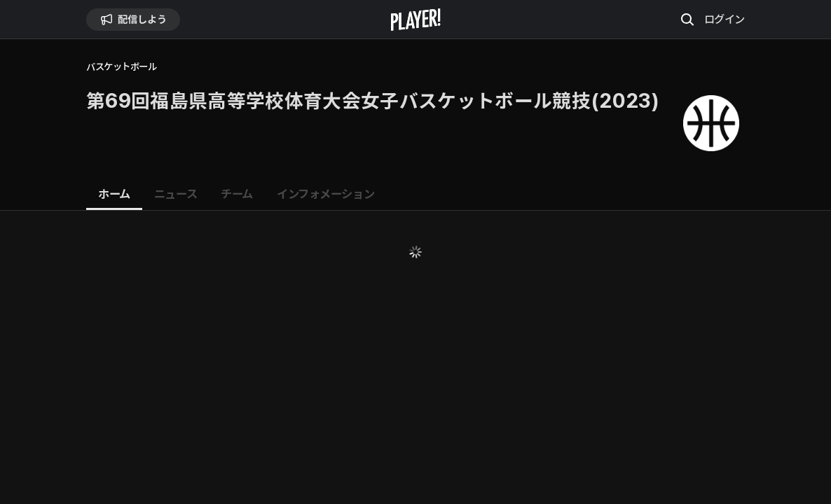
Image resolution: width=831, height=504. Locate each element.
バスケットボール (121, 67)
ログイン (724, 19)
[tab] (114, 195)
